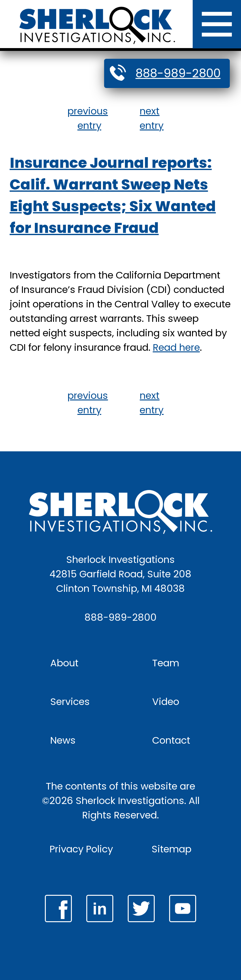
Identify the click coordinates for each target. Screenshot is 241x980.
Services (70, 702)
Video (166, 702)
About (64, 663)
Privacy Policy (81, 849)
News (63, 740)
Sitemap (171, 849)
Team (166, 663)
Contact (171, 740)
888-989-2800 (178, 73)
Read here (176, 347)
